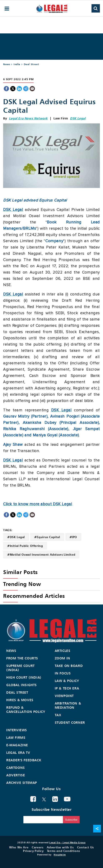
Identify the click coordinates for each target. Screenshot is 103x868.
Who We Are (19, 847)
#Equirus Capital (47, 537)
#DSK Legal (16, 537)
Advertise (16, 775)
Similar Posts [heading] (20, 572)
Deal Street (31, 64)
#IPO (73, 537)
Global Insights (22, 685)
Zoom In (62, 658)
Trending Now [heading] (22, 584)
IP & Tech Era (67, 688)
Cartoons (16, 768)
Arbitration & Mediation (68, 705)
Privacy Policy (33, 851)
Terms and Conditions (64, 851)
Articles (63, 651)
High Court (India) (24, 677)
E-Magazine (17, 745)
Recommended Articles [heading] (34, 596)
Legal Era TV (18, 753)
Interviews (17, 730)
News (7, 64)
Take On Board (69, 666)
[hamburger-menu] (7, 9)
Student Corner (70, 722)
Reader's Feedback (24, 760)
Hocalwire (60, 855)
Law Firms (16, 737)
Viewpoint (64, 696)
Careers (38, 847)
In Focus (63, 673)
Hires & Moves (20, 700)
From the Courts (22, 658)
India (17, 64)
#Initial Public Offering (25, 546)
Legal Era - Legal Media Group (67, 843)
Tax (58, 715)
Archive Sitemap (22, 783)
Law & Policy (67, 681)
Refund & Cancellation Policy (26, 710)
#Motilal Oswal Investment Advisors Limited (41, 554)
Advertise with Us (60, 847)
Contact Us (85, 847)
